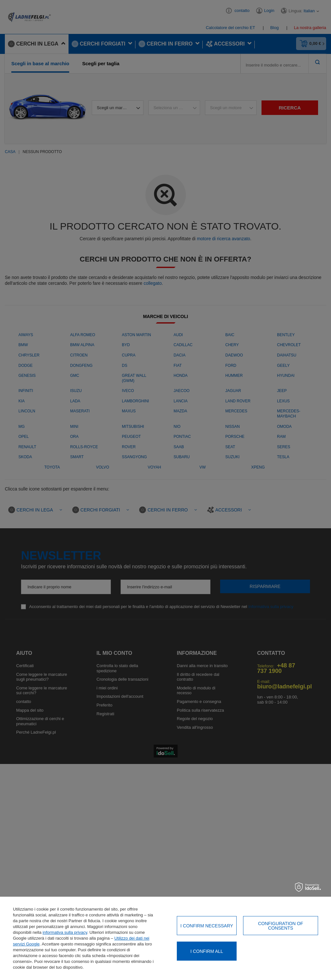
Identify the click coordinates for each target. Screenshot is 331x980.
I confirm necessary (207, 926)
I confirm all (207, 951)
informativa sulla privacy (65, 932)
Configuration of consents (281, 926)
